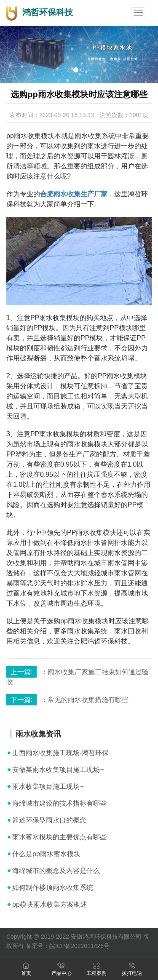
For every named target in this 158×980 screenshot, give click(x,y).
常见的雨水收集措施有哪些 (88, 700)
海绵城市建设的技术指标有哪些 (59, 803)
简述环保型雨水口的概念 (49, 820)
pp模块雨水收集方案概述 (50, 904)
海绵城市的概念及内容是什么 (56, 871)
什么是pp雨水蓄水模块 (46, 854)
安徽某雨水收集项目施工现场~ (58, 770)
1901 (136, 115)
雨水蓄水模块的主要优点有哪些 (59, 837)
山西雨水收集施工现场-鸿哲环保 (60, 753)
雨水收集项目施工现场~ (48, 786)
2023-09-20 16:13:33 (67, 115)
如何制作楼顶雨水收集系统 (53, 888)
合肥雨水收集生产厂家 (74, 194)
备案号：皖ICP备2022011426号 (68, 946)
